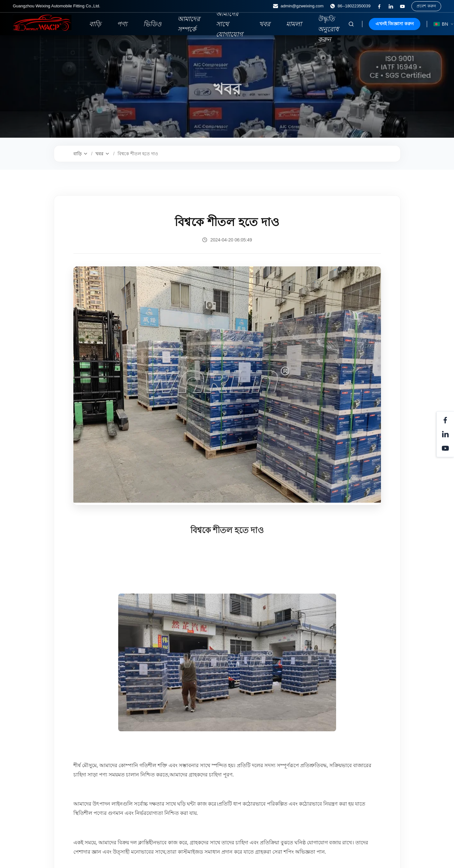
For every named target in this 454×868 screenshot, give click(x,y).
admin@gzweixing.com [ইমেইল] (298, 6)
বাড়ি (95, 24)
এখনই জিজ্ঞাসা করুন (395, 24)
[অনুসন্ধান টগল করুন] (351, 24)
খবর (264, 24)
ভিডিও (152, 24)
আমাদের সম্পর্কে (189, 24)
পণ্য (122, 24)
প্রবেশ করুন (426, 6)
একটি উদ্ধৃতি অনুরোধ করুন (328, 24)
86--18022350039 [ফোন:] (350, 6)
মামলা (294, 24)
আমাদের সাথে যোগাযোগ (229, 24)
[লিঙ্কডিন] (391, 6)
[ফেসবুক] (379, 6)
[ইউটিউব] (402, 6)
